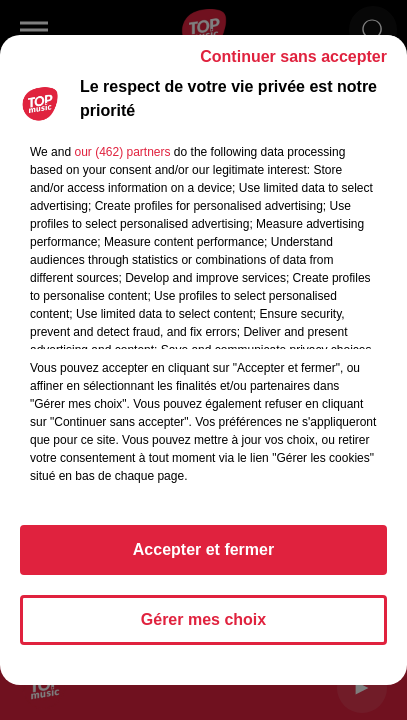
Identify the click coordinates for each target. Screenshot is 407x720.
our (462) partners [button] (122, 152)
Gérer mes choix (203, 619)
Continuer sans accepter (293, 56)
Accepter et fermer (203, 549)
